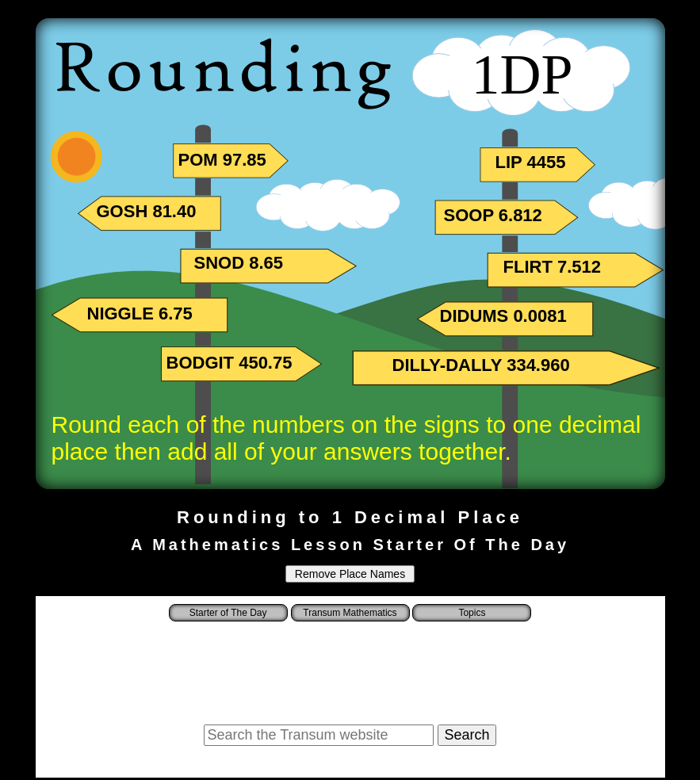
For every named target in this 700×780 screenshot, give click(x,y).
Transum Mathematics (350, 613)
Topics (472, 613)
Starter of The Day (228, 613)
